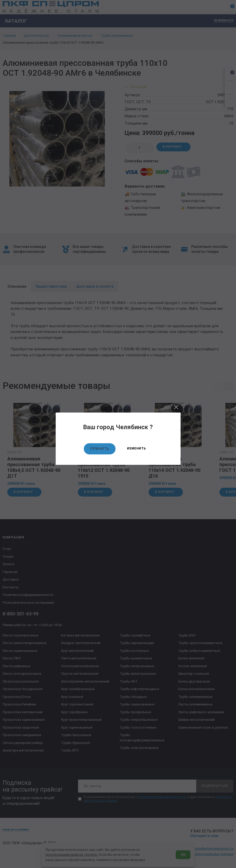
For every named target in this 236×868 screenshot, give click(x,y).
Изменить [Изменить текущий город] (136, 448)
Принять (100, 449)
